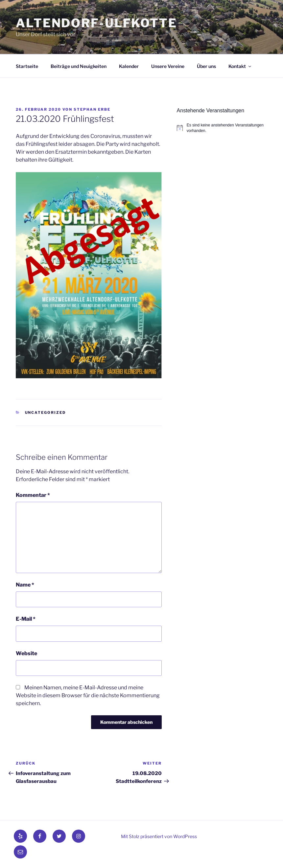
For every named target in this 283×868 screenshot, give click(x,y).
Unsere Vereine (168, 66)
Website (26, 653)
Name (25, 585)
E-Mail (26, 619)
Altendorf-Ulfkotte (96, 23)
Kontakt (240, 66)
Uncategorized (46, 412)
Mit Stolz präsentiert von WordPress (159, 836)
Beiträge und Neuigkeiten (79, 66)
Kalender (129, 66)
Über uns (206, 66)
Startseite (27, 66)
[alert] (222, 128)
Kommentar (33, 495)
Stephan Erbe (92, 109)
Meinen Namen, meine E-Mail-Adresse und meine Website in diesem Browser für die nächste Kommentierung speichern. (88, 695)
